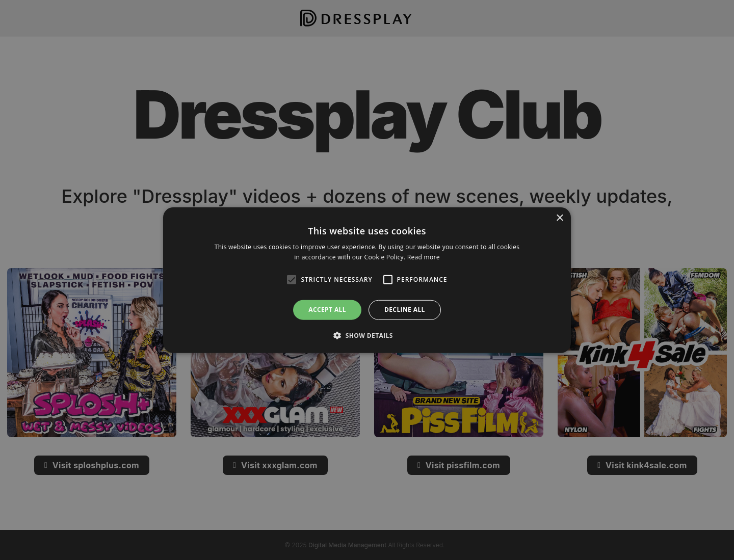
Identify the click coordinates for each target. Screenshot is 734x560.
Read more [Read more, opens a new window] (424, 257)
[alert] (367, 280)
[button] (367, 335)
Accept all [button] (327, 310)
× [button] (559, 218)
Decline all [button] (405, 310)
